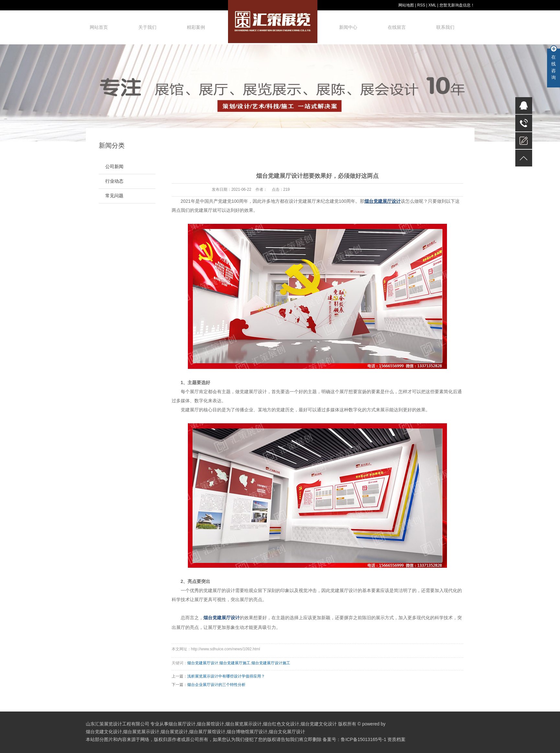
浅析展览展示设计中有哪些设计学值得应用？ (226, 676)
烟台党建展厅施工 (235, 663)
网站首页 (99, 27)
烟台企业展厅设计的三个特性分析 (216, 685)
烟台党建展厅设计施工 (271, 663)
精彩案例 (196, 27)
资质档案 (396, 739)
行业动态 (114, 181)
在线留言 (397, 27)
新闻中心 (348, 27)
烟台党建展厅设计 (203, 663)
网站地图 (406, 5)
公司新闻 (114, 167)
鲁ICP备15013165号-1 (363, 739)
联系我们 (445, 27)
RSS (421, 5)
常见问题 (114, 196)
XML (432, 5)
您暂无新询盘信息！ (457, 5)
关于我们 (147, 27)
